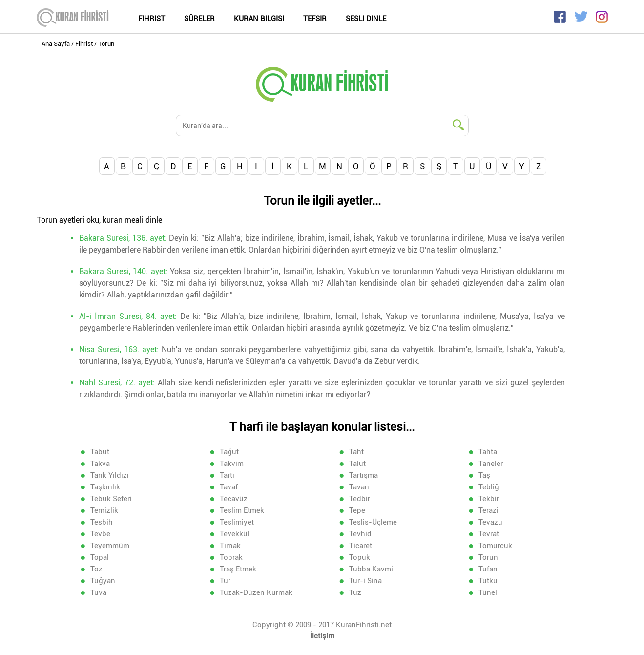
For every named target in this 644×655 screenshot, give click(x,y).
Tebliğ (489, 487)
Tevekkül (235, 534)
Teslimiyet (237, 522)
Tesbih (102, 522)
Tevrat (489, 534)
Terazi (488, 510)
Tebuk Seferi (111, 499)
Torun (488, 557)
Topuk (360, 557)
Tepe (357, 510)
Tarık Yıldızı (110, 475)
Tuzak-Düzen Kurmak (256, 592)
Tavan (359, 487)
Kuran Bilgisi (259, 19)
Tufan (488, 569)
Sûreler (199, 19)
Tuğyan (103, 581)
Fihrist (152, 19)
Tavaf (229, 487)
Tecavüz (234, 499)
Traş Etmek (238, 569)
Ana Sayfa (56, 44)
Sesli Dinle (366, 19)
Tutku (488, 581)
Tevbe (100, 534)
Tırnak (230, 546)
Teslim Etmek (242, 510)
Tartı (227, 475)
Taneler (491, 464)
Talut (357, 464)
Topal (100, 557)
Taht (356, 452)
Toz (96, 569)
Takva (100, 464)
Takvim (232, 464)
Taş (484, 475)
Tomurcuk (495, 546)
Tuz (355, 592)
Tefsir (315, 19)
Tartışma (364, 475)
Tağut (229, 452)
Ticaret (361, 546)
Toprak (231, 557)
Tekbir (489, 499)
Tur (225, 581)
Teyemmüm (110, 546)
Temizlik (104, 510)
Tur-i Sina (365, 581)
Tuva (98, 592)
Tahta (488, 452)
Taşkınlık (105, 487)
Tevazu (490, 522)
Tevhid (360, 534)
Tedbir (360, 499)
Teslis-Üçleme (373, 522)
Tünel (488, 592)
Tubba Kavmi (371, 569)
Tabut (100, 452)
